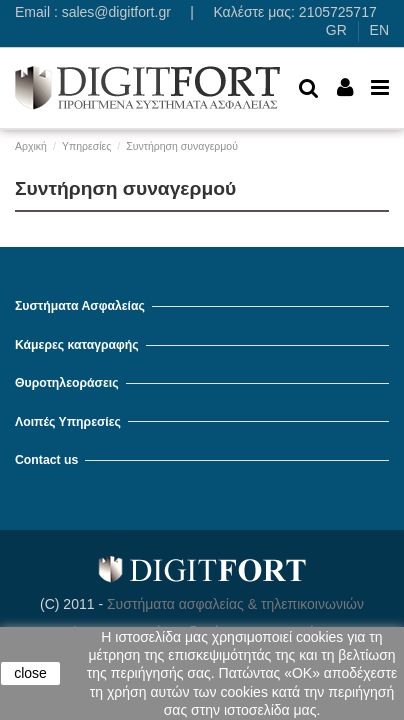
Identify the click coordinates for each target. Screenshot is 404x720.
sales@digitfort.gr (116, 12)
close (30, 673)
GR (336, 30)
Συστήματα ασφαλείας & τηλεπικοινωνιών (235, 604)
